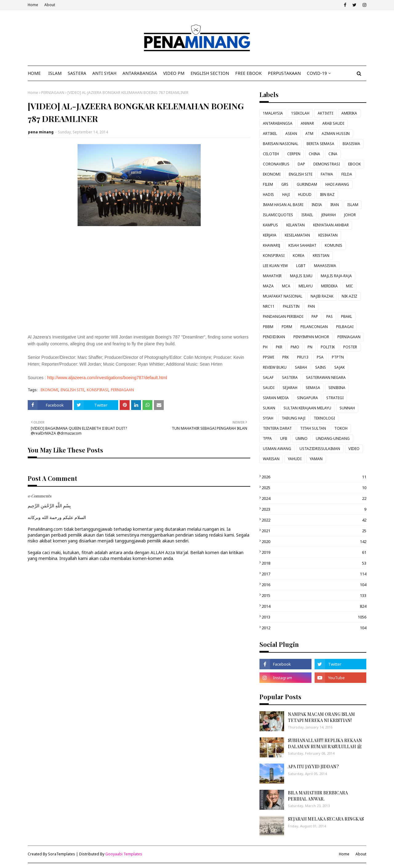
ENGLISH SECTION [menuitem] (210, 73)
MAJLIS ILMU (301, 276)
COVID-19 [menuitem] (317, 73)
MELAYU (306, 286)
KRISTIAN (321, 256)
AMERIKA (349, 113)
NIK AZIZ (350, 296)
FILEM (268, 184)
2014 (314, 606)
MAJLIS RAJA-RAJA (336, 276)
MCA (286, 286)
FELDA (347, 174)
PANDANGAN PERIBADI (283, 316)
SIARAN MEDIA (276, 398)
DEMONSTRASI (327, 164)
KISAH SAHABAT (302, 245)
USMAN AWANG (277, 449)
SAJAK (340, 367)
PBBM (268, 327)
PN (310, 347)
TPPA (267, 438)
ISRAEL (307, 215)
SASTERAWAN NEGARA (326, 377)
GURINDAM (307, 184)
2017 (314, 574)
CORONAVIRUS (276, 164)
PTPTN (338, 357)
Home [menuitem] (34, 73)
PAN (311, 306)
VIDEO (354, 449)
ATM (309, 134)
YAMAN (316, 459)
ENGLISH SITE (72, 390)
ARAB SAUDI (333, 123)
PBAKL (347, 316)
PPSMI (268, 357)
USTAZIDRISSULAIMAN (320, 449)
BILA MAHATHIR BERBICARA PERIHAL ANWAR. (318, 796)
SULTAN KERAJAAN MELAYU (307, 408)
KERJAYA (270, 235)
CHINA (314, 154)
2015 (314, 595)
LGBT (301, 266)
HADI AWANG (337, 184)
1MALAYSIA (273, 113)
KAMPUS (270, 225)
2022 (314, 520)
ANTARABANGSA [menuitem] (140, 73)
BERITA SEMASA (320, 144)
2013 (314, 617)
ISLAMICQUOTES (278, 215)
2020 (314, 541)
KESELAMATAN (297, 235)
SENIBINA (337, 388)
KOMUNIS (334, 245)
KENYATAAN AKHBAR (331, 225)
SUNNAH (347, 408)
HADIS (268, 195)
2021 (314, 531)
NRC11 (269, 306)
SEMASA (313, 388)
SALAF (268, 377)
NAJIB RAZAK (322, 296)
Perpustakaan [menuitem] (284, 73)
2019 (314, 552)
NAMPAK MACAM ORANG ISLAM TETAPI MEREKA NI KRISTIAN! (321, 717)
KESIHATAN (328, 235)
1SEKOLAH (300, 113)
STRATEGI (335, 398)
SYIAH (268, 418)
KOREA (299, 256)
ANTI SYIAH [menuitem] (104, 73)
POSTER (350, 347)
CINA (333, 154)
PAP (315, 316)
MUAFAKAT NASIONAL (283, 296)
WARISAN (271, 459)
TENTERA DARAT (277, 428)
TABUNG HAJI (293, 418)
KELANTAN (295, 225)
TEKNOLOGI (324, 418)
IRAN (335, 205)
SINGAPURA (308, 398)
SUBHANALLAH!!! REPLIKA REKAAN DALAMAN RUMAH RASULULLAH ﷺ (325, 743)
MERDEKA (329, 286)
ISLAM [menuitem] (55, 73)
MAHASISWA (325, 266)
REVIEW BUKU (275, 367)
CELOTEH (271, 154)
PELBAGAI (345, 327)
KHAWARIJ (271, 245)
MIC (350, 286)
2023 (314, 509)
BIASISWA (351, 144)
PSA (320, 357)
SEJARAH (290, 388)
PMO (295, 347)
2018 (314, 563)
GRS (285, 184)
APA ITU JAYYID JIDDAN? (313, 767)
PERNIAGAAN (53, 93)
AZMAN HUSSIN (336, 134)
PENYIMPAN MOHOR (311, 337)
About (50, 5)
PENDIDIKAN (274, 337)
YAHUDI (295, 459)
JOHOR (350, 215)
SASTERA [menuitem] (77, 73)
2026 (314, 477)
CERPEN (294, 154)
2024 (314, 498)
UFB (284, 438)
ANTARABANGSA (278, 123)
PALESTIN (291, 306)
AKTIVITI (325, 113)
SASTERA (290, 377)
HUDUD (305, 195)
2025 (314, 488)
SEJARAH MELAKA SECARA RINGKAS (326, 819)
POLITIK (328, 347)
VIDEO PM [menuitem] (174, 73)
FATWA (327, 174)
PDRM (287, 327)
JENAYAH (329, 215)
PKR (279, 347)
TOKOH (341, 428)
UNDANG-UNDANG (333, 438)
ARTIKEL (270, 134)
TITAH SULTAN (313, 428)
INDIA (317, 205)
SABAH (301, 367)
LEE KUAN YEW (275, 266)
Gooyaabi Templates (124, 854)
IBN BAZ (327, 195)
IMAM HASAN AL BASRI (283, 205)
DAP (301, 164)
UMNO (302, 438)
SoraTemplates (62, 854)
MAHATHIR (272, 276)
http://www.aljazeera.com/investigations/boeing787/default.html (107, 378)
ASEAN (291, 134)
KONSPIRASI (98, 390)
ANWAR (307, 123)
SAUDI (269, 388)
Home (33, 5)
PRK (285, 357)
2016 (314, 585)
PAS (330, 316)
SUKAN (269, 408)
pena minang (41, 132)
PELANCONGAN (314, 327)
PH (265, 347)
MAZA (268, 286)
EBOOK (354, 164)
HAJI (286, 195)
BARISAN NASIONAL (281, 144)
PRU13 (303, 357)
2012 (314, 628)
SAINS (321, 367)
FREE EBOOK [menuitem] (248, 73)
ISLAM (353, 205)
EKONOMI (49, 390)
